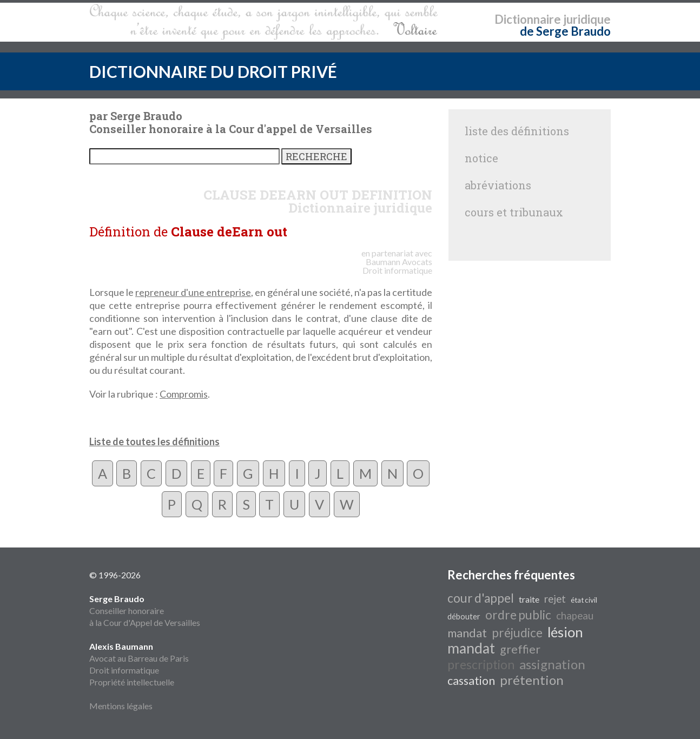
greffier (520, 649)
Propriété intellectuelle (132, 682)
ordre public (518, 615)
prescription (481, 665)
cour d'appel (481, 598)
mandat (467, 633)
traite (529, 599)
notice (481, 158)
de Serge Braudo (565, 31)
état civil (584, 600)
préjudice (517, 633)
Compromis (184, 394)
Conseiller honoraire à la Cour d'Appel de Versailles (145, 611)
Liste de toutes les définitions (154, 441)
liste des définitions (517, 131)
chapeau (575, 616)
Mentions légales (121, 706)
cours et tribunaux (514, 212)
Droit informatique (124, 670)
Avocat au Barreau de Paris (139, 658)
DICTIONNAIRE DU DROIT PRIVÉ (213, 71)
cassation (471, 681)
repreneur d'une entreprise (193, 292)
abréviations (498, 185)
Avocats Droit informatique (397, 266)
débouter (464, 616)
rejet (555, 599)
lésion (565, 632)
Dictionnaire (528, 19)
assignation (552, 664)
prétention (532, 680)
